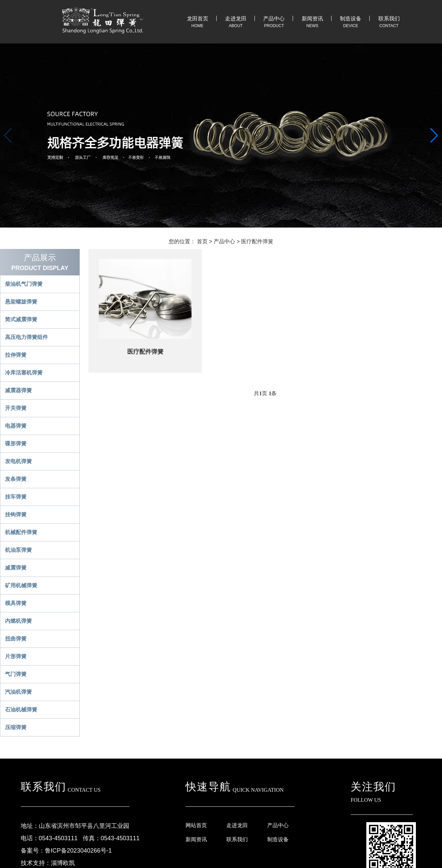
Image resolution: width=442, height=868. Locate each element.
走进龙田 (236, 19)
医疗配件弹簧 (257, 241)
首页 (202, 241)
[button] (434, 136)
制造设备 (351, 19)
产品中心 (274, 19)
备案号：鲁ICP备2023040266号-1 (66, 851)
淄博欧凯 (63, 863)
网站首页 (196, 825)
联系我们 (389, 19)
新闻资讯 (312, 19)
